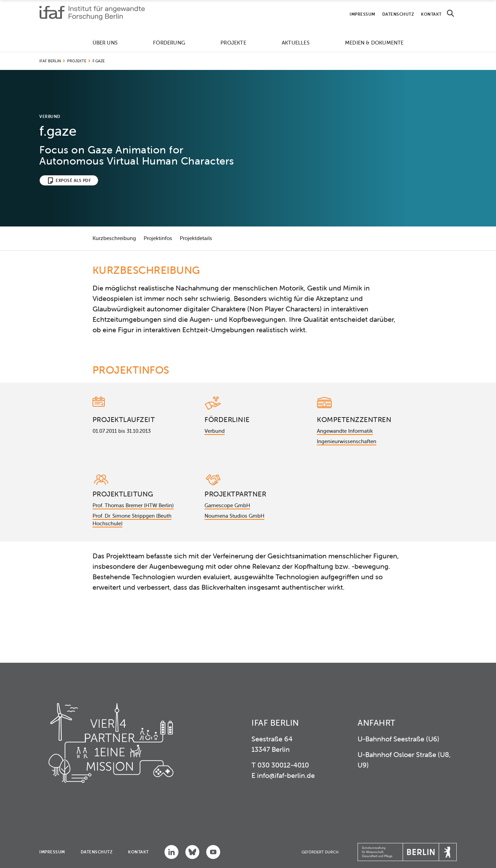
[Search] (450, 13)
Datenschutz (398, 14)
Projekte (233, 43)
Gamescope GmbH (227, 505)
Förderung (169, 43)
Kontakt (431, 14)
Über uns (105, 43)
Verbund (215, 431)
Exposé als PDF (73, 180)
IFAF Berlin (50, 61)
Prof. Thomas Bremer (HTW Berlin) (133, 505)
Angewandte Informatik (345, 431)
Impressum (362, 14)
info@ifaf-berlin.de (286, 775)
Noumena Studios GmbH (234, 516)
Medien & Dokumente (374, 43)
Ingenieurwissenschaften (347, 441)
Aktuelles (296, 43)
